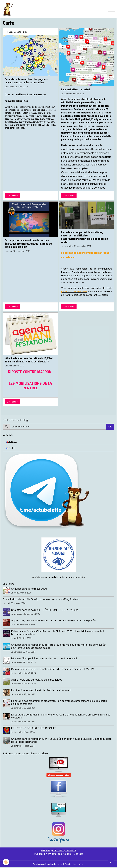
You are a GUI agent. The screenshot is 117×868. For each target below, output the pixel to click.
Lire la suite (12, 196)
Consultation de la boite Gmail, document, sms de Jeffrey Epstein (41, 599)
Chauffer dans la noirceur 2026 (29, 589)
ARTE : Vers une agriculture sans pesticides (37, 680)
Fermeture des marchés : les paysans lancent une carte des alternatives (26, 81)
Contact (78, 854)
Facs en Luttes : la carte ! (76, 89)
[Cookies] (6, 862)
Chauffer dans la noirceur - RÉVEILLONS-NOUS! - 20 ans (45, 610)
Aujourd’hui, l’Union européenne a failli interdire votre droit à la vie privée (53, 620)
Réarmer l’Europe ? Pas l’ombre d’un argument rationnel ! (44, 658)
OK (110, 427)
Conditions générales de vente (47, 864)
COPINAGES (58, 850)
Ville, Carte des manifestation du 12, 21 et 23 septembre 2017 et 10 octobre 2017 (29, 360)
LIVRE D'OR (71, 850)
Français (11, 441)
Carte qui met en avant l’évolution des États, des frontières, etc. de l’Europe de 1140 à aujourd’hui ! (28, 244)
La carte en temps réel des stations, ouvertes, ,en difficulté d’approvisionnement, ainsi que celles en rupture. (85, 237)
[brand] (8, 9)
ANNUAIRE (45, 850)
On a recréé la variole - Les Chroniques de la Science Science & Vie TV (53, 669)
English (11, 448)
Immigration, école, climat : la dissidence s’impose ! (41, 690)
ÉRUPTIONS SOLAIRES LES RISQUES (34, 728)
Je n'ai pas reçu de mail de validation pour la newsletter (59, 577)
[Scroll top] (111, 862)
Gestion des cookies (75, 864)
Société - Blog (21, 32)
